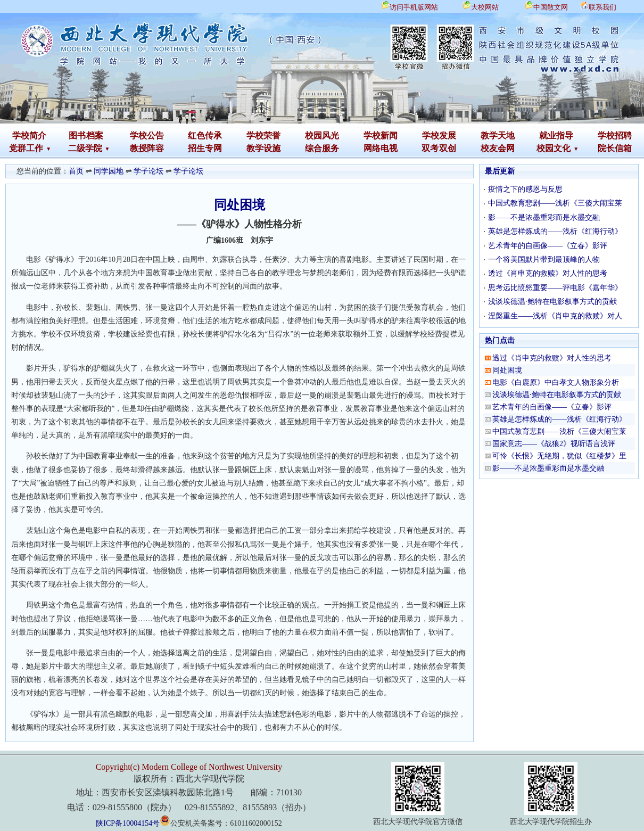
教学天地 (498, 135)
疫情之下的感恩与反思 (525, 189)
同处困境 (507, 370)
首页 (76, 171)
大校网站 (485, 7)
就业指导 (556, 135)
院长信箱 (615, 148)
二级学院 (85, 148)
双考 (430, 148)
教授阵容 (147, 148)
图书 (77, 135)
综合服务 (322, 148)
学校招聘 (615, 135)
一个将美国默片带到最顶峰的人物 (544, 260)
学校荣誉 (263, 135)
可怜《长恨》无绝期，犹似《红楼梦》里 (559, 456)
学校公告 (147, 135)
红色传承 (205, 135)
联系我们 (602, 7)
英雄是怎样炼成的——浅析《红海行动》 (555, 231)
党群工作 (26, 148)
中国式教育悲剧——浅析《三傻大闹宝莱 (555, 203)
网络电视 (381, 148)
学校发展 (439, 135)
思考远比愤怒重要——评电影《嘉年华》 (555, 288)
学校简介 (29, 135)
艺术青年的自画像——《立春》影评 (548, 246)
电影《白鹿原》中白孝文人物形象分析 (556, 382)
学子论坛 (148, 171)
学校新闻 (381, 135)
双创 (448, 148)
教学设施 (263, 148)
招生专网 (205, 148)
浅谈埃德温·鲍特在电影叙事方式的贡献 (552, 302)
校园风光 (322, 135)
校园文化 (554, 148)
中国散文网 (551, 7)
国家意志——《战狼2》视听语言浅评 (554, 444)
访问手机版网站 (414, 7)
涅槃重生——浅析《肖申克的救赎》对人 (555, 316)
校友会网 (498, 148)
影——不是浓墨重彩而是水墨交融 (544, 217)
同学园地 (109, 171)
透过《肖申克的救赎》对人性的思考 (548, 273)
